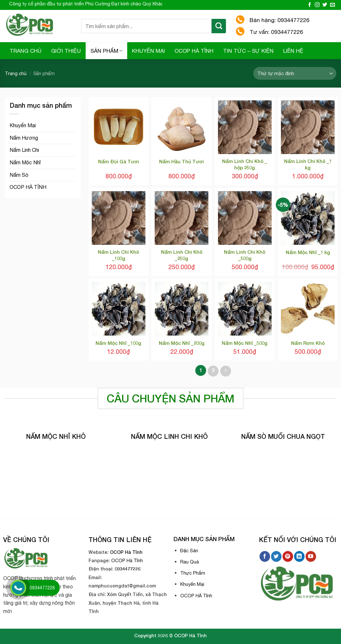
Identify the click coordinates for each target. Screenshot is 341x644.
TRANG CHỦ (26, 51)
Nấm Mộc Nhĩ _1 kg (308, 252)
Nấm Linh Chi (24, 150)
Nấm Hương (24, 138)
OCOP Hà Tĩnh (126, 552)
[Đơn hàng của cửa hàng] (295, 73)
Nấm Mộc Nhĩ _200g (182, 343)
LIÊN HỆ (293, 51)
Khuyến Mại (23, 125)
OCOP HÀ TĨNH (194, 51)
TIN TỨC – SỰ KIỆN (248, 51)
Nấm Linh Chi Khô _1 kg (308, 164)
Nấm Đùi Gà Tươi (119, 161)
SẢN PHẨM (106, 51)
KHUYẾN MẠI (148, 51)
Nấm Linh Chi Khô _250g (182, 255)
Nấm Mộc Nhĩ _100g (118, 343)
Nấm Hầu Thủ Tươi (182, 161)
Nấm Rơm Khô (308, 343)
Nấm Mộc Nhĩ (25, 162)
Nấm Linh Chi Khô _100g (118, 255)
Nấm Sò (19, 175)
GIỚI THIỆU (66, 51)
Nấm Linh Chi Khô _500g (245, 255)
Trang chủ (16, 73)
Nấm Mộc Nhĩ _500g (245, 343)
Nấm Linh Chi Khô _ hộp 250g (245, 164)
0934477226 (128, 569)
